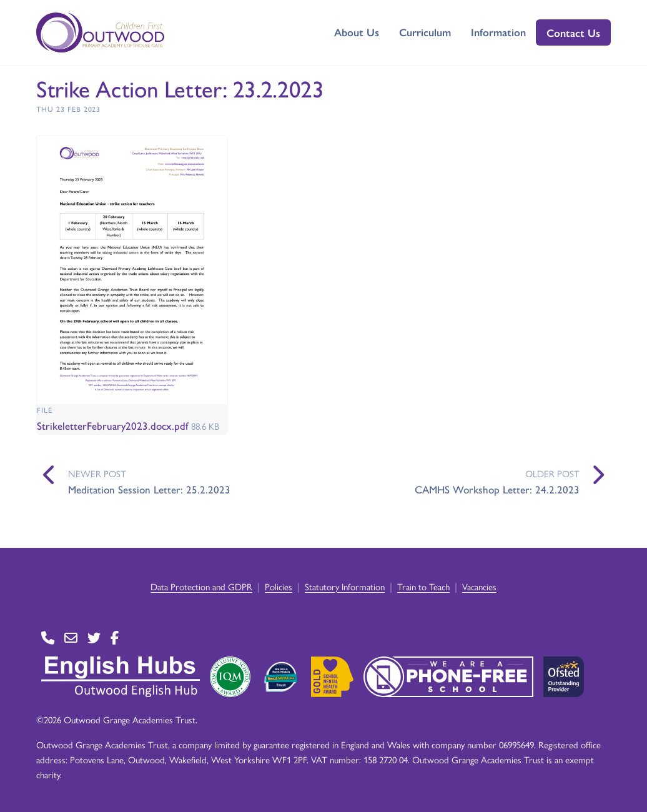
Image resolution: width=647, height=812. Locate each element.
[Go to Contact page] (48, 638)
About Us (357, 32)
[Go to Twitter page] (94, 638)
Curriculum (425, 32)
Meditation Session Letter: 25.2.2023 (149, 489)
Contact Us (573, 32)
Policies (279, 586)
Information (498, 32)
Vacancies (479, 586)
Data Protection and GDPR (201, 586)
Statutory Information (345, 586)
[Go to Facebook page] (115, 638)
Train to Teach (423, 586)
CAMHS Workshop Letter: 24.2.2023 (497, 489)
